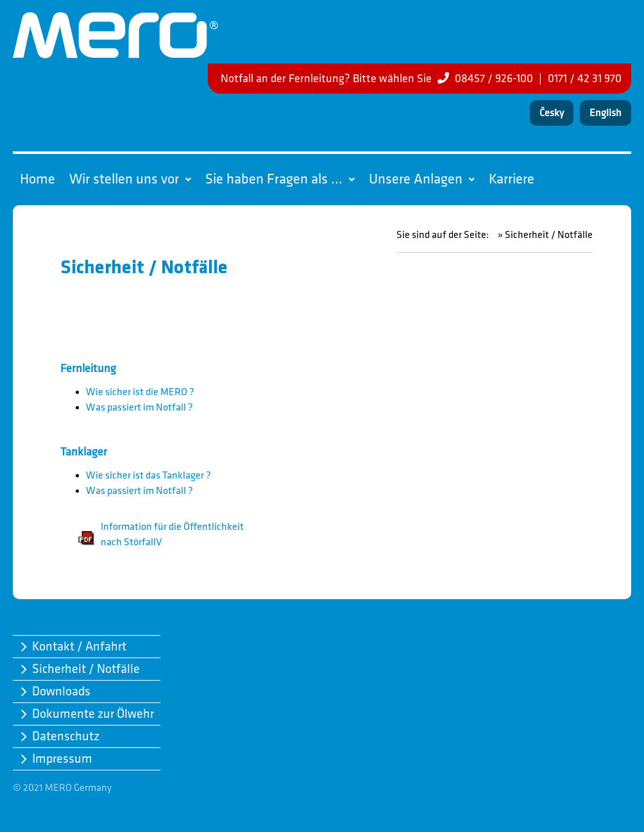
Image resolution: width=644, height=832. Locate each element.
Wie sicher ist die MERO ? (140, 392)
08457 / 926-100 (494, 79)
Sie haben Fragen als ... (280, 179)
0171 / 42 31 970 (585, 79)
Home (38, 179)
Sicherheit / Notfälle (86, 669)
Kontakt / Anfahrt (79, 647)
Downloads (61, 692)
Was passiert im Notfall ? (140, 408)
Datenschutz (66, 736)
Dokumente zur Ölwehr (93, 714)
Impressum (62, 759)
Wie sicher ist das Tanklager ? (148, 476)
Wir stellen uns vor (130, 179)
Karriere (512, 179)
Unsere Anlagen (422, 179)
